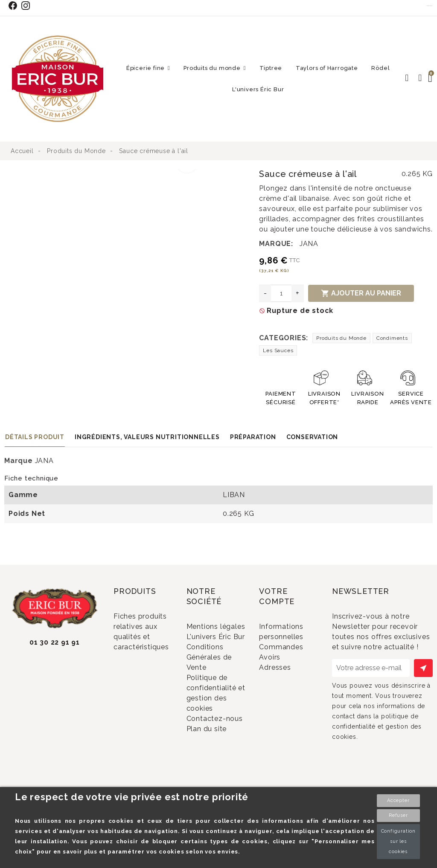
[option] (104, 174)
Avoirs (281, 664)
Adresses (286, 678)
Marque (19, 461)
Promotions (145, 671)
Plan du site (217, 778)
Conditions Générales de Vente (211, 685)
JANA (309, 244)
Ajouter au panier (361, 293)
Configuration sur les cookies (398, 841)
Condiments (392, 338)
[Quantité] (281, 293)
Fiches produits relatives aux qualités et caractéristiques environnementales (147, 637)
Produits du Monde (341, 338)
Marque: (276, 244)
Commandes (292, 651)
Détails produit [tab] (35, 437)
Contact (430, 6)
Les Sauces (278, 350)
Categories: (284, 338)
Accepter (398, 800)
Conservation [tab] (312, 437)
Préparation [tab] (253, 437)
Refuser (398, 815)
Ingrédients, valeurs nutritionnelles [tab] (147, 437)
